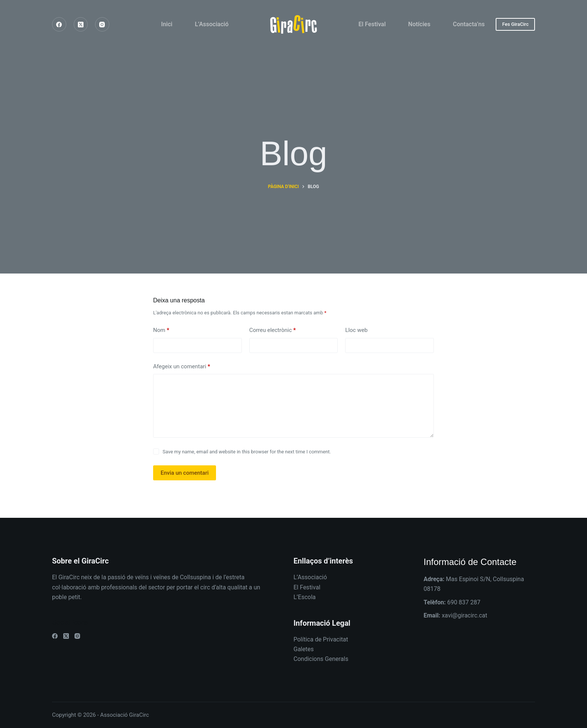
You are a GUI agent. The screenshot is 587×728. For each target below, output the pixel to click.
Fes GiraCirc (515, 24)
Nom (161, 330)
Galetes (304, 649)
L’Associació (212, 24)
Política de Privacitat (321, 639)
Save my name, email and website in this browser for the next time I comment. (247, 452)
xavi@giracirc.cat (465, 615)
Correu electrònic (273, 330)
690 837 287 (464, 602)
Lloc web (356, 330)
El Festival (372, 24)
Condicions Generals (321, 659)
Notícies (419, 24)
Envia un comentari (185, 473)
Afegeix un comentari (182, 367)
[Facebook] (59, 24)
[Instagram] (102, 24)
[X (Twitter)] (81, 24)
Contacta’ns (469, 24)
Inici (167, 24)
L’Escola (305, 597)
